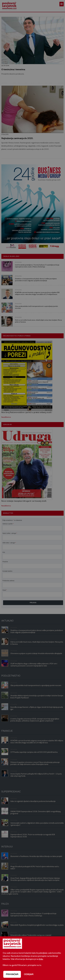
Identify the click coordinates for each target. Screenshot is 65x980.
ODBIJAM (29, 974)
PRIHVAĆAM (12, 974)
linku (41, 959)
